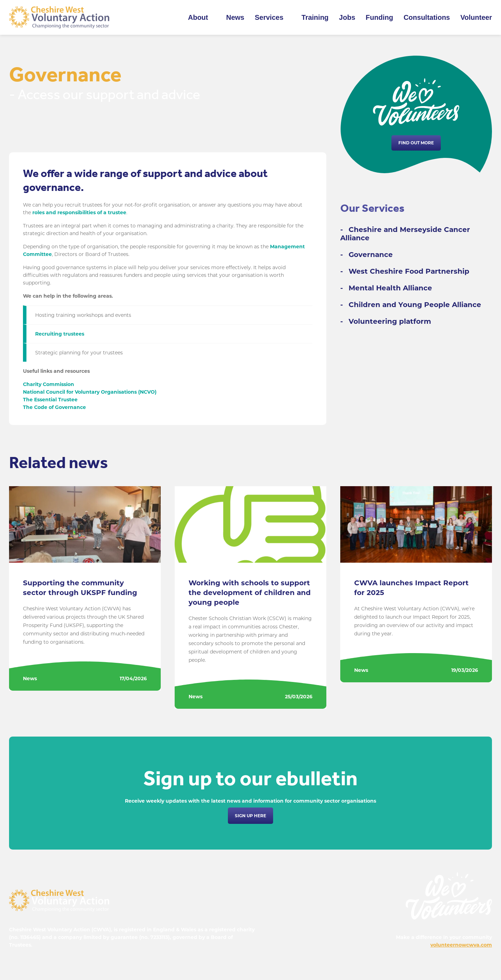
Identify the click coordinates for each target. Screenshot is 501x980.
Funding (379, 17)
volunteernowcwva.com (461, 945)
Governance (371, 255)
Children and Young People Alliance (415, 305)
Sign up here (250, 816)
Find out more (416, 143)
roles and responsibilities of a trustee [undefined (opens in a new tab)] (79, 212)
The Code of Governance (54, 407)
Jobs (347, 17)
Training (315, 17)
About (198, 17)
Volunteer (476, 17)
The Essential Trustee (50, 400)
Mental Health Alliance (390, 288)
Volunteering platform (390, 321)
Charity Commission (49, 384)
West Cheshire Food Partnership (409, 271)
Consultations (427, 17)
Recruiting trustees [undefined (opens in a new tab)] (60, 334)
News (235, 17)
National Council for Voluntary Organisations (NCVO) (90, 392)
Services (269, 17)
